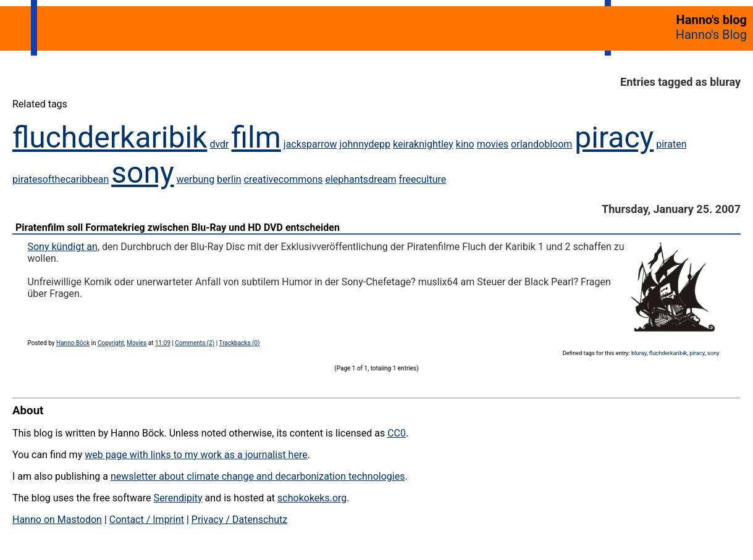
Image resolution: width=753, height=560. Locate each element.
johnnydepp (365, 144)
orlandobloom (541, 144)
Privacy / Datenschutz (239, 520)
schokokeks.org (312, 498)
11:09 (163, 343)
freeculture (423, 179)
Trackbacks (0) (240, 343)
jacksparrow (310, 144)
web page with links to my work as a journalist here (196, 455)
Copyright (111, 343)
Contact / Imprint (147, 520)
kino (465, 144)
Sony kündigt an (62, 247)
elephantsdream (360, 179)
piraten (671, 144)
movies (493, 144)
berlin (229, 179)
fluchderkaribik (110, 137)
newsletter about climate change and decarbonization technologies (258, 476)
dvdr (219, 144)
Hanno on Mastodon (57, 520)
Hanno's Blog (711, 35)
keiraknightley (423, 144)
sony (142, 173)
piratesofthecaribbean (61, 179)
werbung (196, 179)
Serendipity (178, 498)
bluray (639, 353)
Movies (137, 343)
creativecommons (284, 179)
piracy (614, 137)
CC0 (397, 433)
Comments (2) (195, 343)
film (256, 137)
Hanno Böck (73, 343)
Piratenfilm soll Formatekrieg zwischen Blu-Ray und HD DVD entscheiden (178, 228)
